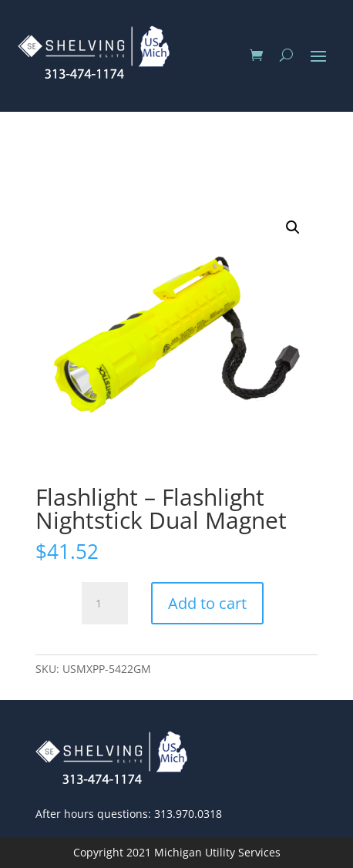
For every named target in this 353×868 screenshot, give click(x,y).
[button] (293, 227)
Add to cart (207, 603)
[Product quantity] (105, 604)
